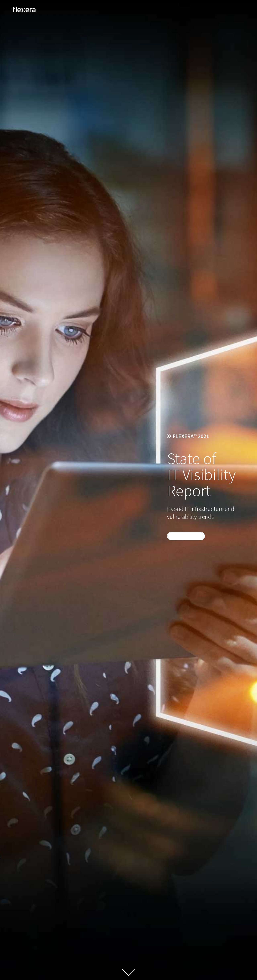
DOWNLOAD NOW (186, 536)
